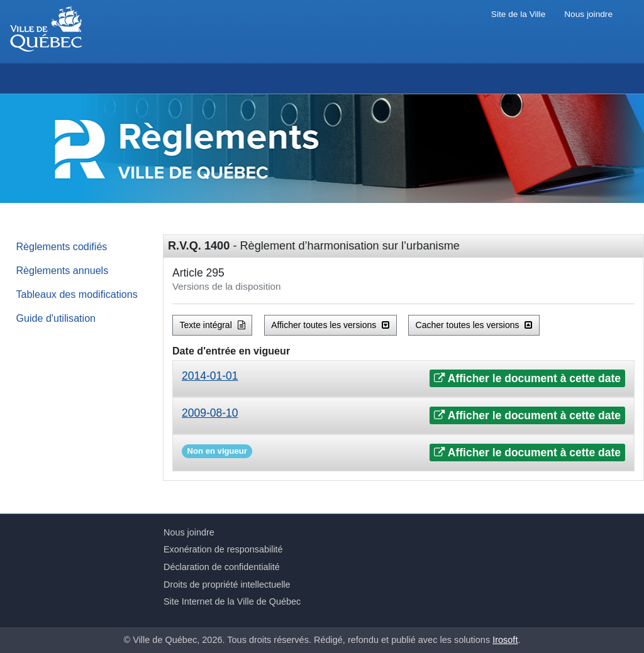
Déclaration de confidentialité (222, 567)
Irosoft (505, 640)
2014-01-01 (210, 376)
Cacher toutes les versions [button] (474, 325)
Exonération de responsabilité (223, 549)
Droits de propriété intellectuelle (227, 584)
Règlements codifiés (62, 246)
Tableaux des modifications (77, 294)
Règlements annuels (63, 270)
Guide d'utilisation (56, 318)
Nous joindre (588, 14)
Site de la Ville (518, 14)
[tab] (403, 379)
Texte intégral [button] (213, 325)
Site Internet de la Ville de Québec (232, 601)
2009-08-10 (210, 413)
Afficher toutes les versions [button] (330, 325)
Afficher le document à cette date (527, 378)
